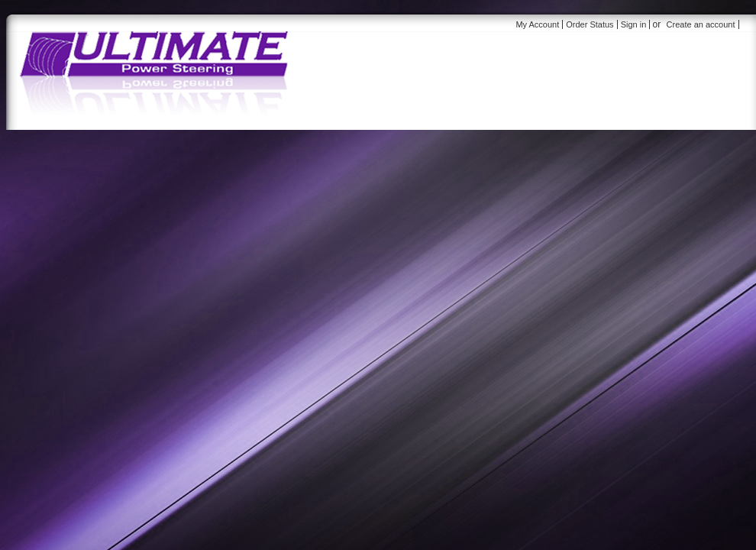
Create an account (701, 24)
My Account (537, 24)
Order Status (590, 24)
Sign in (634, 24)
